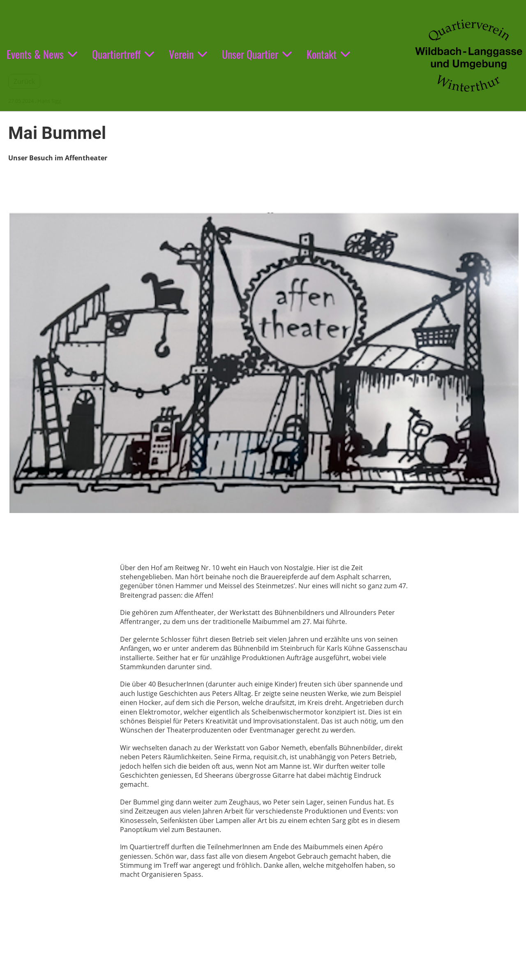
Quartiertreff (123, 54)
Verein (188, 54)
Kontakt (328, 54)
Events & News (42, 54)
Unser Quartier (257, 54)
